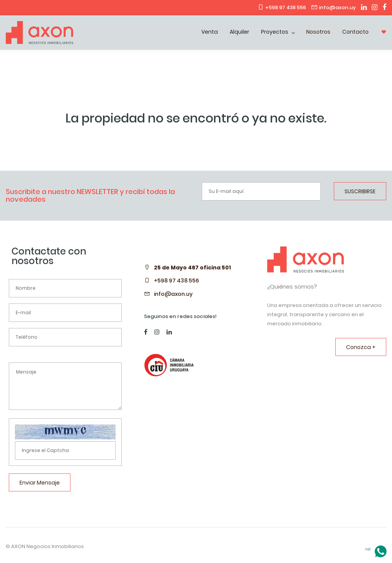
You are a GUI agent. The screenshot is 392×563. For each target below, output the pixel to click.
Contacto (355, 32)
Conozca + (361, 347)
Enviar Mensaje (40, 483)
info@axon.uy (173, 294)
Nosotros (318, 32)
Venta (210, 32)
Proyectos (275, 32)
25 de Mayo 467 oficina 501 (192, 268)
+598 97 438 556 (176, 281)
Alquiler (239, 32)
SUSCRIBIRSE (360, 191)
